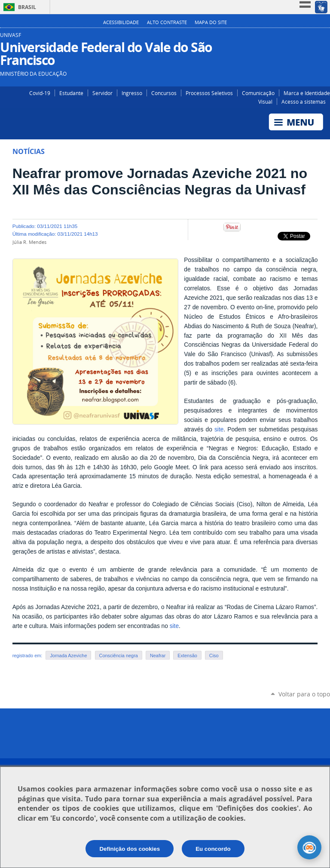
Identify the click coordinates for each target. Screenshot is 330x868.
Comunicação (258, 93)
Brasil (27, 7)
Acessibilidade (121, 22)
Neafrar (158, 656)
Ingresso (132, 93)
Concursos (164, 93)
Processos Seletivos (209, 93)
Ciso (214, 656)
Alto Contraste (167, 22)
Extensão (187, 656)
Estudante (71, 93)
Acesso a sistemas (304, 102)
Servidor (102, 93)
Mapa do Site (211, 22)
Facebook (312, 38)
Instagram (299, 38)
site (219, 429)
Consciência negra (119, 656)
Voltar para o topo (304, 694)
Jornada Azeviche (68, 656)
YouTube (325, 38)
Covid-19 (40, 93)
